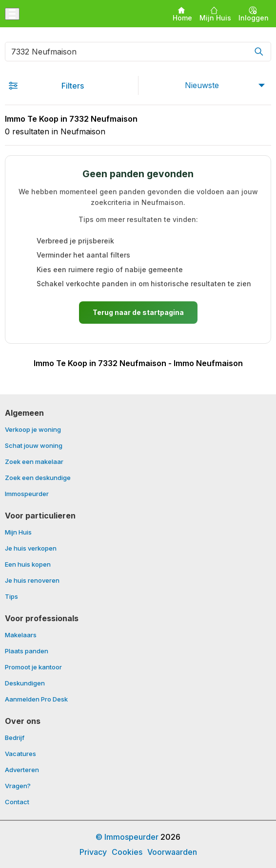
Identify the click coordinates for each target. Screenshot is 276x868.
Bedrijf (15, 738)
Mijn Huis (18, 533)
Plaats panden (27, 651)
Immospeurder (27, 494)
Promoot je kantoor (33, 667)
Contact (17, 802)
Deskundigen (25, 683)
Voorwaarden (172, 852)
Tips (11, 597)
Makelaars (21, 635)
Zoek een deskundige (38, 478)
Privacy (93, 852)
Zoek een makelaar (34, 462)
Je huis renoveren (32, 581)
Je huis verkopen (31, 549)
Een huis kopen (28, 565)
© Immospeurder (127, 837)
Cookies (127, 852)
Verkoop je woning (33, 430)
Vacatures (20, 754)
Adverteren (22, 770)
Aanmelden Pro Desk (36, 699)
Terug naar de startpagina (138, 312)
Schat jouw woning (34, 446)
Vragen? (18, 786)
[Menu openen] (12, 14)
